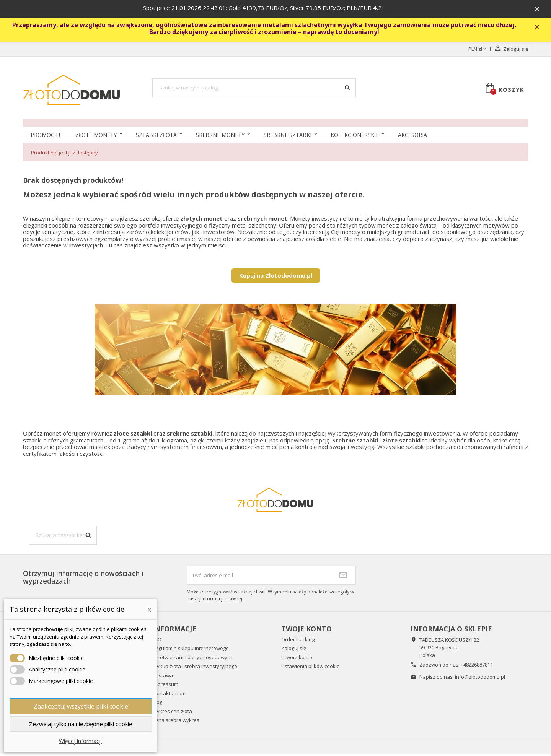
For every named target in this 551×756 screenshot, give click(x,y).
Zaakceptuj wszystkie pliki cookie (81, 706)
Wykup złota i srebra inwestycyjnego (195, 669)
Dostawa (163, 678)
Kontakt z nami (170, 696)
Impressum (165, 687)
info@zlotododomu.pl (480, 679)
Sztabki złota (156, 137)
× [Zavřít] (540, 10)
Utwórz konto (297, 660)
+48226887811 (477, 667)
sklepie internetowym (80, 221)
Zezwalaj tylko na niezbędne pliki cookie (81, 724)
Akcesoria (412, 137)
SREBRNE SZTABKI (288, 137)
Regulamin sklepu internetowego (191, 651)
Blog (157, 705)
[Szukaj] (254, 90)
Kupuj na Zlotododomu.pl (276, 278)
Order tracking (298, 642)
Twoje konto (306, 631)
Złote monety (96, 137)
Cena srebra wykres (176, 723)
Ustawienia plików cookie (311, 669)
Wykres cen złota (172, 714)
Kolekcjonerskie (355, 137)
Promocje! (45, 137)
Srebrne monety (220, 137)
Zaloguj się (294, 651)
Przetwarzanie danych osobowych (192, 660)
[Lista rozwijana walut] (478, 52)
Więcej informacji (80, 741)
